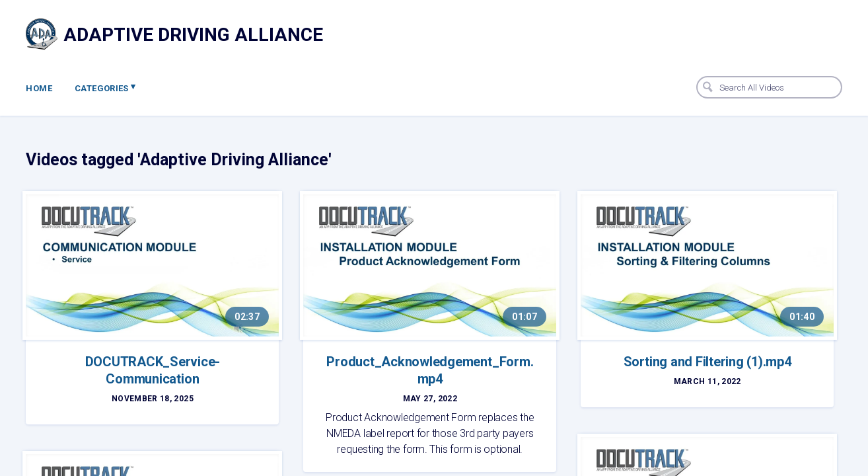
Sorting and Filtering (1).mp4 (707, 362)
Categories (105, 87)
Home (39, 88)
